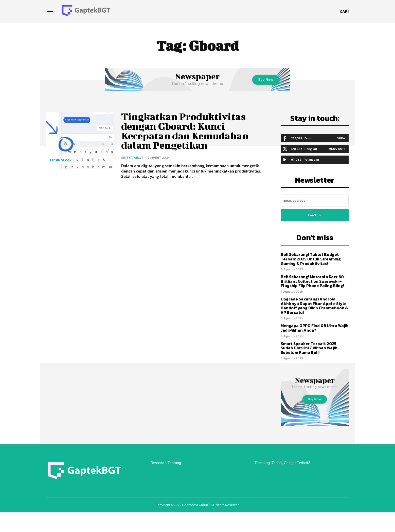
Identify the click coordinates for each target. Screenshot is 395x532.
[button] (344, 11)
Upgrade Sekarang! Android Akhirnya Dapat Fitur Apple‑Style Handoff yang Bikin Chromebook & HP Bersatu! (314, 306)
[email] (315, 201)
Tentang (175, 463)
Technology (60, 160)
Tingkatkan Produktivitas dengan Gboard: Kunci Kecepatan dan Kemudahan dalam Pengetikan (185, 131)
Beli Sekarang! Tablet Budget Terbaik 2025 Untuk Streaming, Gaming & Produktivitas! (311, 259)
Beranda (157, 463)
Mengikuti (337, 149)
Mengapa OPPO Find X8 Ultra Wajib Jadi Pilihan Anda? (315, 328)
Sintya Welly (132, 157)
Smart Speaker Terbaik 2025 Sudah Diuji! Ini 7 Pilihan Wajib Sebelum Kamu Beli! (309, 348)
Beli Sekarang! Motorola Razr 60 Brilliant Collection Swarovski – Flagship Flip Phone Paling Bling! (312, 281)
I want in (315, 215)
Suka (341, 138)
